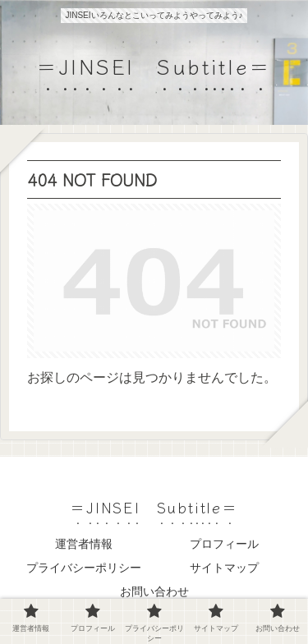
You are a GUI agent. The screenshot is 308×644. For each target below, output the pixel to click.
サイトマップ (224, 568)
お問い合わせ (154, 591)
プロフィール (224, 544)
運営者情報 (84, 544)
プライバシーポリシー (84, 568)
